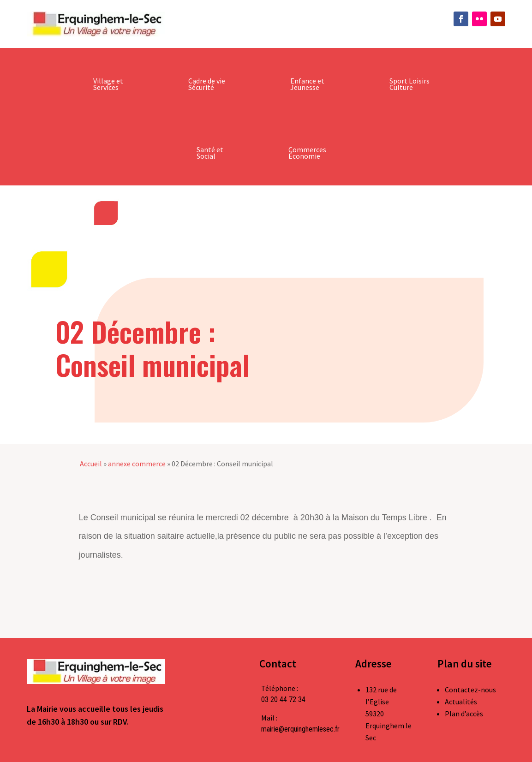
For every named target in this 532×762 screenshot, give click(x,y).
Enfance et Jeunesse (307, 84)
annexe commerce (137, 464)
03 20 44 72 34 (283, 699)
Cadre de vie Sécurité (207, 84)
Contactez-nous (470, 690)
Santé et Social (210, 153)
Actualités (461, 702)
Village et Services (108, 84)
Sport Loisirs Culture (409, 84)
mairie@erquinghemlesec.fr (300, 729)
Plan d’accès (464, 714)
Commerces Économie (307, 153)
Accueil (91, 464)
